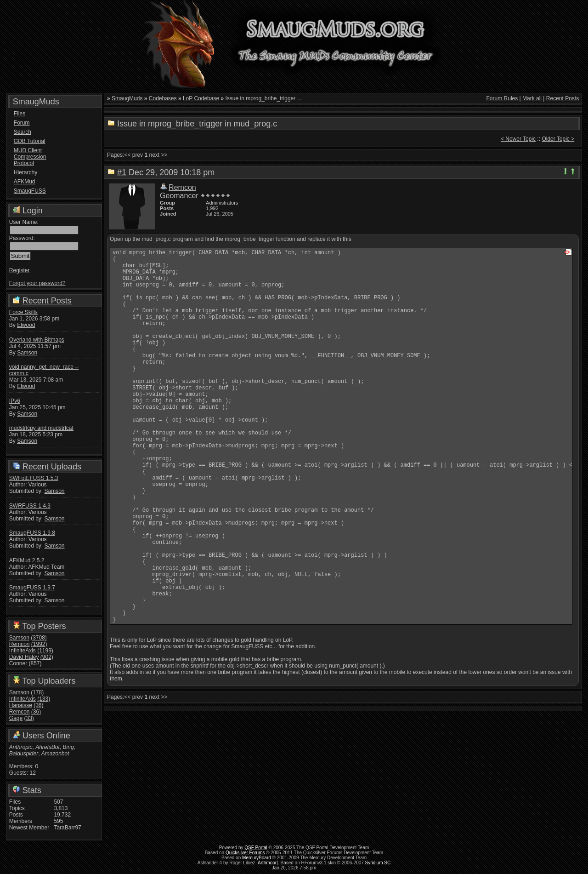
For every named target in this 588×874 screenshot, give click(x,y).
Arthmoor (267, 863)
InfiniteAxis (23, 651)
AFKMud (25, 182)
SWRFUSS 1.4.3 (30, 506)
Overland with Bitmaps (37, 340)
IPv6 (15, 401)
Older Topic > (558, 139)
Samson (27, 353)
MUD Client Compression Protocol (30, 157)
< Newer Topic (518, 139)
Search (23, 132)
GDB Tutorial (30, 141)
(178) (37, 692)
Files (20, 114)
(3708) (39, 638)
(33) (29, 718)
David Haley (24, 657)
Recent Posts (47, 301)
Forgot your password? (37, 283)
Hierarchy (25, 172)
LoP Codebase (201, 98)
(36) (38, 705)
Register (20, 270)
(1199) (45, 651)
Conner (18, 663)
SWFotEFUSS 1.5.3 (34, 478)
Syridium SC (378, 863)
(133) (44, 699)
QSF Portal (256, 848)
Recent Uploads (52, 467)
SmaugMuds (36, 102)
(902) (47, 657)
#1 (122, 172)
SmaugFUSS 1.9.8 (32, 533)
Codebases (163, 98)
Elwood (26, 325)
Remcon (20, 644)
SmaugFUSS (30, 191)
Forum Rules (502, 98)
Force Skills (23, 312)
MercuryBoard (257, 858)
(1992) (39, 644)
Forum (22, 123)
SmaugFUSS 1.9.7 (32, 588)
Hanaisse (21, 705)
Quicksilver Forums (245, 853)
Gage (16, 718)
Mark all (532, 98)
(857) (35, 663)
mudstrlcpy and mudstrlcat (41, 428)
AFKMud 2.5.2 (27, 560)
